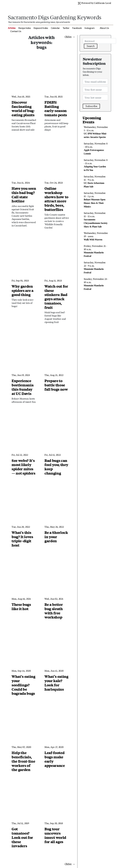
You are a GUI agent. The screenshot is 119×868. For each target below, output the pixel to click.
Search (91, 46)
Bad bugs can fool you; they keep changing (56, 467)
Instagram (90, 28)
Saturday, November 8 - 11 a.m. (96, 165)
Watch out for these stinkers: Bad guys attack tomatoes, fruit (56, 297)
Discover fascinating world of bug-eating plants (23, 108)
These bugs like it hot (21, 607)
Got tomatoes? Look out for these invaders (22, 837)
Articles (12, 28)
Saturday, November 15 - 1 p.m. (95, 199)
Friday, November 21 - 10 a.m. (95, 251)
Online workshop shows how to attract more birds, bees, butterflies (56, 199)
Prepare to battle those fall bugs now (56, 385)
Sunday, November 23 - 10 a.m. (96, 284)
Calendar (55, 28)
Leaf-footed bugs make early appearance (55, 759)
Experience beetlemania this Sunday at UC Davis (23, 387)
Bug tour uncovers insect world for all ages (55, 835)
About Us (104, 28)
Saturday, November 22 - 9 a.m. (95, 267)
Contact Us (16, 31)
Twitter (66, 28)
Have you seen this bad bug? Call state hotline (24, 195)
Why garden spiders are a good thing (23, 290)
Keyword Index (41, 28)
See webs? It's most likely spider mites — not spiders (23, 467)
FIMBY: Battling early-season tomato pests (56, 108)
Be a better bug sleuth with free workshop (54, 611)
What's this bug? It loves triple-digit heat (22, 539)
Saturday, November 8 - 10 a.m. (96, 148)
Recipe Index (25, 28)
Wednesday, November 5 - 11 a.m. (96, 132)
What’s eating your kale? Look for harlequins (56, 683)
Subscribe (91, 106)
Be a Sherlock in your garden (56, 537)
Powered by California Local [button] (94, 3)
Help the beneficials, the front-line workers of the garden (23, 761)
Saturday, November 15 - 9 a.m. (95, 181)
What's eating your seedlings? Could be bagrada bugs (23, 685)
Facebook (77, 28)
